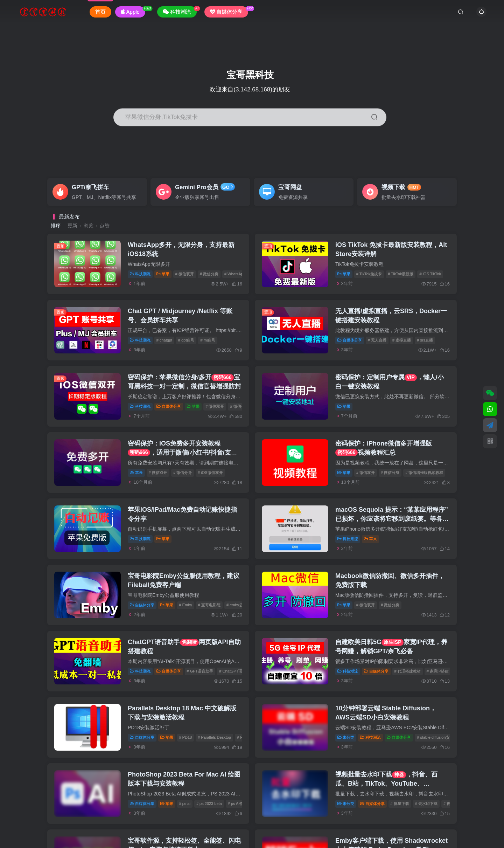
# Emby (186, 605)
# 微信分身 (209, 274)
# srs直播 (425, 340)
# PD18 (186, 737)
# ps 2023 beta (209, 804)
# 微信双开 (185, 274)
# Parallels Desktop (214, 737)
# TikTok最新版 (401, 274)
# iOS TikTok (430, 274)
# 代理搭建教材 (408, 671)
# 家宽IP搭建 (438, 671)
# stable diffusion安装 (435, 737)
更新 (72, 226)
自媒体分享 (350, 340)
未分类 (346, 737)
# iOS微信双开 (210, 473)
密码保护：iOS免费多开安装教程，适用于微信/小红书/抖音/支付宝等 (183, 452)
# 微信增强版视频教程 (424, 473)
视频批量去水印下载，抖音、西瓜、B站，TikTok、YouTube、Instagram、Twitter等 (386, 783)
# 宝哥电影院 (209, 605)
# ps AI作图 (238, 804)
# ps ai (185, 804)
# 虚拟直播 (402, 340)
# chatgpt (164, 340)
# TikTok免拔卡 (369, 274)
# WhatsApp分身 (239, 274)
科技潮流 (140, 274)
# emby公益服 (239, 605)
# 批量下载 (400, 804)
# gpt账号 (186, 340)
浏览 (89, 226)
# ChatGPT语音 (233, 671)
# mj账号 (208, 340)
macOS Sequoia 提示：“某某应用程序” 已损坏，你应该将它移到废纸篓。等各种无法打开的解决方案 (392, 518)
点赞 (105, 226)
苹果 (163, 274)
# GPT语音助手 (200, 671)
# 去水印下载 (426, 804)
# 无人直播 (377, 340)
